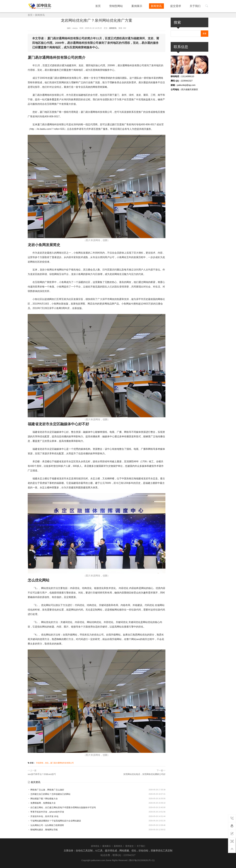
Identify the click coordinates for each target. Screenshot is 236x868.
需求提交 (129, 846)
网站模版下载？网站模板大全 (43, 799)
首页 (107, 6)
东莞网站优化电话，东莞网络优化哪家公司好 (144, 774)
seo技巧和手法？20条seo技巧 (42, 774)
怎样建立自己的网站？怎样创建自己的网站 (49, 794)
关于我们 (196, 6)
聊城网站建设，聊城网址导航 (43, 830)
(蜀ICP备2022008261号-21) (142, 860)
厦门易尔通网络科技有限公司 (62, 763)
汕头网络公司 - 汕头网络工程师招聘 (46, 825)
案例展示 (143, 6)
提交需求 (178, 6)
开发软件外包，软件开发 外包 (43, 816)
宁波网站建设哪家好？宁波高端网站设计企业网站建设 (54, 821)
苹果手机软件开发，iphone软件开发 (46, 812)
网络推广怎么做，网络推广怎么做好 (46, 790)
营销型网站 (124, 6)
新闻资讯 (161, 6)
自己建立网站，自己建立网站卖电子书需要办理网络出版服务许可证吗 (62, 807)
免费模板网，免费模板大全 (42, 803)
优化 (47, 763)
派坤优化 (95, 846)
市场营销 (40, 763)
